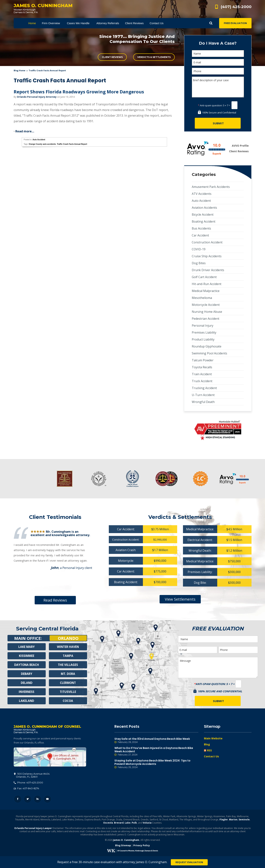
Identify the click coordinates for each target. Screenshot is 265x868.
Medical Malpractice (206, 291)
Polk (134, 823)
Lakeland (27, 701)
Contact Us (211, 756)
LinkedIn (38, 799)
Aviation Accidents (204, 208)
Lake (128, 823)
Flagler (224, 820)
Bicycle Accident (203, 215)
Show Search (211, 23)
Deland (26, 683)
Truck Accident (202, 381)
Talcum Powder (203, 360)
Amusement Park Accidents (211, 187)
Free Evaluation (235, 23)
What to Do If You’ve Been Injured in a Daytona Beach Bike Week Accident (156, 751)
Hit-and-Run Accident (207, 284)
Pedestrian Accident (206, 319)
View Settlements (180, 599)
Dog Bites (199, 263)
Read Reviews (55, 600)
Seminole (244, 820)
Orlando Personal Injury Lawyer (33, 829)
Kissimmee (27, 656)
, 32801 (32, 776)
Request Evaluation (189, 862)
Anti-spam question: (210, 105)
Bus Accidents (201, 228)
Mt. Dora (68, 674)
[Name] (218, 54)
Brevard (119, 823)
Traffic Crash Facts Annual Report (72, 144)
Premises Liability (204, 332)
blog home (19, 70)
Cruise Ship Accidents (207, 256)
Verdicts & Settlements (154, 57)
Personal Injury (203, 326)
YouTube (47, 799)
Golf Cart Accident (204, 277)
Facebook (18, 799)
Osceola (108, 823)
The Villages (68, 665)
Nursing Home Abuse (207, 312)
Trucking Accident (204, 388)
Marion (233, 820)
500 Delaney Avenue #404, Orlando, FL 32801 (50, 757)
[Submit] (218, 123)
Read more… (25, 131)
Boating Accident (204, 221)
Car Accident (200, 235)
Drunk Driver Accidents (208, 270)
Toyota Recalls (202, 367)
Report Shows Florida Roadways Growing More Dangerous (79, 92)
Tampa (68, 656)
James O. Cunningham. (127, 840)
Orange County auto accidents (42, 144)
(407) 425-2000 (236, 7)
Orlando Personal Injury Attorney (37, 97)
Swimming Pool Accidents (209, 353)
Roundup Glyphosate (207, 346)
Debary (27, 674)
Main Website (213, 738)
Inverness (26, 692)
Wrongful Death (203, 402)
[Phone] (218, 71)
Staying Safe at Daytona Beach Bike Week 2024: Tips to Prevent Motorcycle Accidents (156, 764)
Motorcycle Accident (206, 305)
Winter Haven (68, 647)
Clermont (68, 683)
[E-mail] (218, 62)
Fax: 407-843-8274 (26, 789)
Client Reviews (112, 57)
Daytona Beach (27, 665)
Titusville (68, 692)
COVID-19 (199, 249)
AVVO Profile (240, 146)
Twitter (28, 799)
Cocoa (68, 701)
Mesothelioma (202, 298)
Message (218, 668)
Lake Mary (27, 647)
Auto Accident (39, 140)
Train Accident (202, 374)
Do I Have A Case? (218, 43)
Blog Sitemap (123, 846)
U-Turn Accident (203, 395)
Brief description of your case (218, 87)
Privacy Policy (142, 846)
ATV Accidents (202, 194)
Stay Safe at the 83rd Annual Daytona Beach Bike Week (156, 740)
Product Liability (203, 339)
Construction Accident (207, 242)
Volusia (147, 823)
